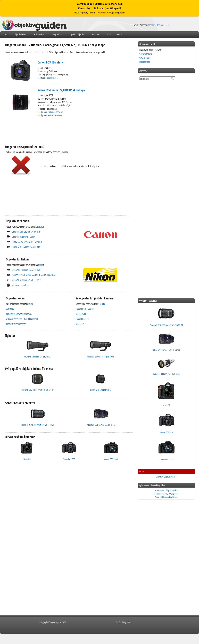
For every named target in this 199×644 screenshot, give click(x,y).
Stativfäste (10, 309)
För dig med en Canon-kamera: (50, 112)
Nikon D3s (80, 324)
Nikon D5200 (81, 314)
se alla (40, 227)
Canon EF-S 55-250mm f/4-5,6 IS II (26, 232)
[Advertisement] (67, 130)
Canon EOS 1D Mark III (85, 309)
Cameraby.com (145, 54)
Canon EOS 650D (82, 319)
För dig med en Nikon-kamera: (51, 115)
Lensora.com (145, 62)
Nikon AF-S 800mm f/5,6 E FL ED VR (26, 280)
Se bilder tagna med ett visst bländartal (22, 319)
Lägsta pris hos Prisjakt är (48, 78)
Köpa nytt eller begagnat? (16, 324)
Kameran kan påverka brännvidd (19, 314)
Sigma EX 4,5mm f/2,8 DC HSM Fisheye (61, 90)
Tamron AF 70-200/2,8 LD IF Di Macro (27, 242)
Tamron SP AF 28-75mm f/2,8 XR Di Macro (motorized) (34, 275)
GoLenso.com (145, 58)
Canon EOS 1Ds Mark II (51, 62)
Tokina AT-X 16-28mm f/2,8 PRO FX (26, 247)
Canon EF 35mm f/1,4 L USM (23, 237)
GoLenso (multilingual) (107, 8)
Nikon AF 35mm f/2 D (20, 285)
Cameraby (84, 8)
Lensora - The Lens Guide (159, 25)
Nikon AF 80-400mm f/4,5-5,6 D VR (26, 270)
